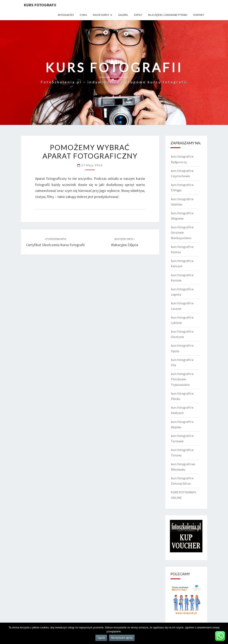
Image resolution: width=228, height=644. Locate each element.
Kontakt (199, 15)
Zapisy (138, 15)
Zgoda (101, 638)
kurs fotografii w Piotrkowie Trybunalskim (182, 379)
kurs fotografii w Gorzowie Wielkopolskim (182, 232)
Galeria (123, 15)
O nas (83, 15)
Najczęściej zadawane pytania (168, 15)
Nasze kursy (101, 15)
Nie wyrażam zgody (122, 638)
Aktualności (66, 15)
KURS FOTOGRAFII (40, 5)
